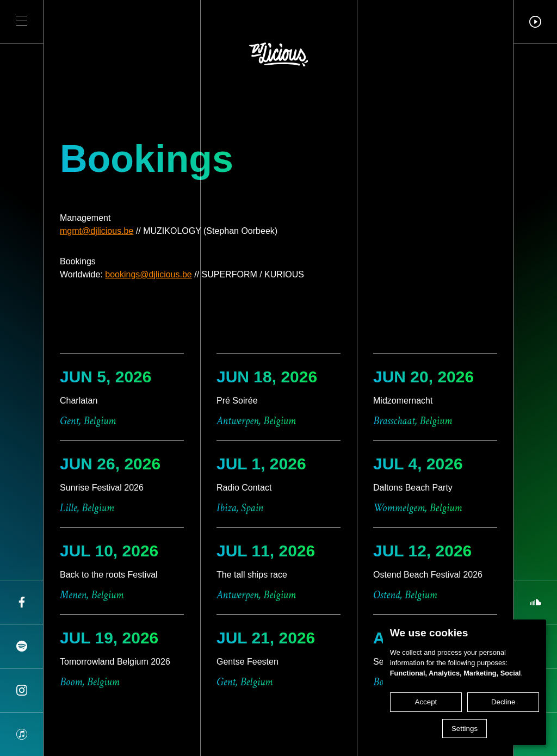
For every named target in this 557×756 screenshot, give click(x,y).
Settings (465, 729)
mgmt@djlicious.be (97, 231)
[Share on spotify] (21, 646)
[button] (22, 21)
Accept (426, 702)
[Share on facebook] (21, 602)
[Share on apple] (21, 734)
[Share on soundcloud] (536, 602)
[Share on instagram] (21, 690)
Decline (503, 702)
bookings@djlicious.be (148, 274)
